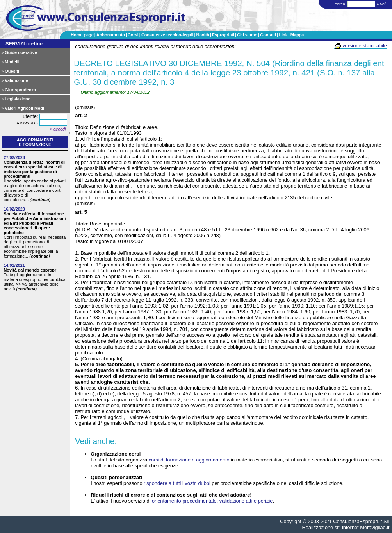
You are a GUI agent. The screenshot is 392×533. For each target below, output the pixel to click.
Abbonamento (111, 35)
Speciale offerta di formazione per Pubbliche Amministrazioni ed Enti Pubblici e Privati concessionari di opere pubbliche (35, 223)
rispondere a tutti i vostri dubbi (177, 483)
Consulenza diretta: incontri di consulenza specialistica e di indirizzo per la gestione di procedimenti (34, 169)
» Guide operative (19, 52)
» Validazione (14, 80)
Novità (202, 35)
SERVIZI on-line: (25, 44)
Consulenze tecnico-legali (167, 35)
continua (40, 200)
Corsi (133, 35)
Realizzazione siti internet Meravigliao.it (346, 527)
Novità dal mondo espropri (30, 270)
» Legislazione (16, 99)
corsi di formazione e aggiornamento (189, 460)
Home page (82, 35)
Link (283, 35)
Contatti (268, 35)
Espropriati (223, 35)
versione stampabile (361, 46)
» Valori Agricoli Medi (23, 108)
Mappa (297, 35)
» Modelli (10, 62)
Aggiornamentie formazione (35, 142)
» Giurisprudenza (19, 90)
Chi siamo (247, 35)
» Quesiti (10, 71)
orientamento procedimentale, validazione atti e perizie (212, 501)
